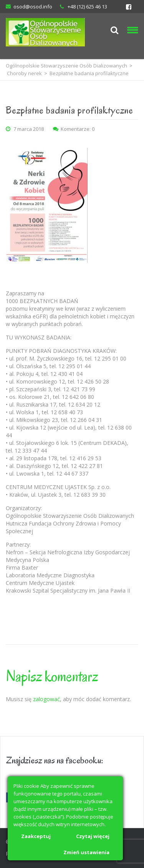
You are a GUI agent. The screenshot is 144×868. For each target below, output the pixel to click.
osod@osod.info (33, 7)
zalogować (46, 699)
